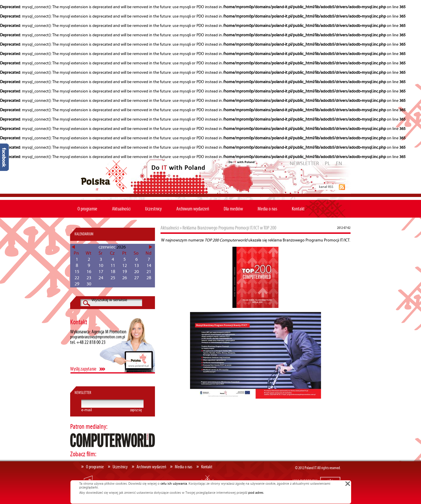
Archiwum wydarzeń (193, 209)
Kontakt (298, 209)
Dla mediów (233, 209)
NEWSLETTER (304, 164)
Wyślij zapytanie (83, 369)
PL (327, 164)
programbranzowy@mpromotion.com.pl (98, 337)
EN (339, 164)
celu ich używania (174, 484)
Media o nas (267, 209)
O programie (87, 209)
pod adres (256, 493)
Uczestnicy (153, 209)
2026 (121, 247)
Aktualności (121, 209)
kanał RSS (326, 187)
